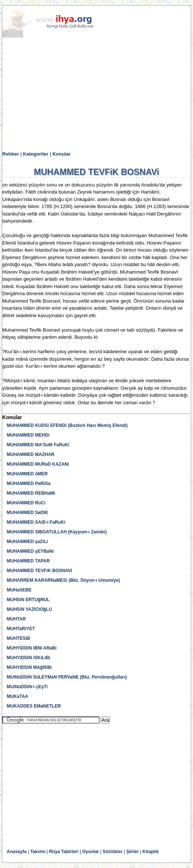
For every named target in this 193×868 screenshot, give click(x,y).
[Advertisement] (96, 95)
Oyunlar (90, 852)
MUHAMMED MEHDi (28, 435)
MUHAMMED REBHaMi (31, 493)
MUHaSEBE (19, 590)
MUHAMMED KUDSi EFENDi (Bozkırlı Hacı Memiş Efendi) (67, 425)
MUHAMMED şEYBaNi (30, 551)
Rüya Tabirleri (64, 852)
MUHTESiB (18, 638)
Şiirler (133, 852)
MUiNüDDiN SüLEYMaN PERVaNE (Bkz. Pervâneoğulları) (67, 677)
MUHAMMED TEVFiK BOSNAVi (39, 571)
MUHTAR (16, 619)
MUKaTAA (18, 696)
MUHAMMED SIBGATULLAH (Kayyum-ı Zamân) (57, 532)
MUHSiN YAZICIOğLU (29, 609)
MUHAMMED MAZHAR (31, 454)
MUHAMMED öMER (27, 474)
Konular (62, 154)
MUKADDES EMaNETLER (34, 706)
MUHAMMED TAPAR (28, 561)
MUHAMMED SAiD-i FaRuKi (36, 522)
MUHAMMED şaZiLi (27, 542)
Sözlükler (113, 852)
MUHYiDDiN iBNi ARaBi (32, 648)
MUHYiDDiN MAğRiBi (29, 667)
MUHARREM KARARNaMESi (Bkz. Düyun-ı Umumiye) (63, 580)
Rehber (11, 154)
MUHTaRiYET (21, 629)
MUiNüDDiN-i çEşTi (27, 687)
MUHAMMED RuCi (26, 503)
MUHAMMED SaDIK (27, 513)
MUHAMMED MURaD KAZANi (38, 464)
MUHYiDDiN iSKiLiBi (29, 658)
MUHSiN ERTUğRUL (28, 600)
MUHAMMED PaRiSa (29, 484)
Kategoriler (36, 154)
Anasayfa (17, 852)
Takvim (38, 852)
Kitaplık (151, 852)
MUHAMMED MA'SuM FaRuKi (38, 445)
